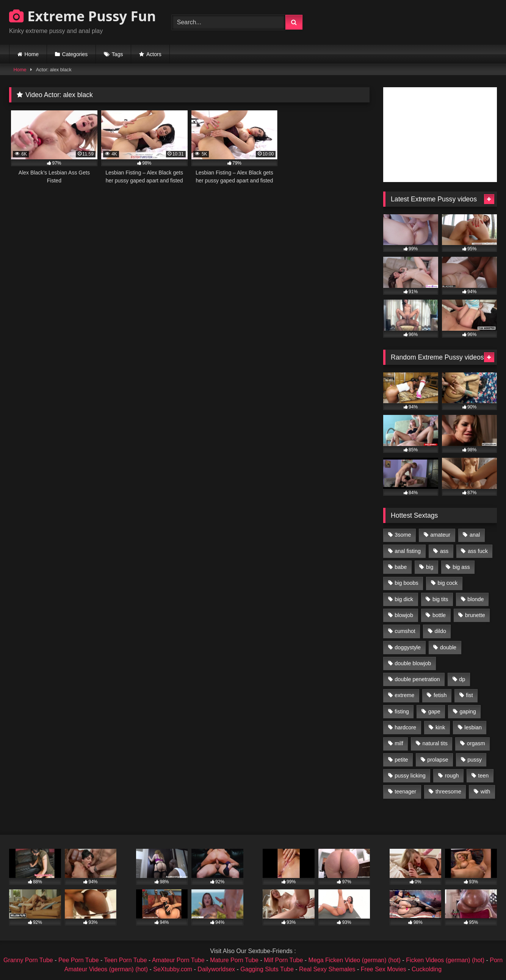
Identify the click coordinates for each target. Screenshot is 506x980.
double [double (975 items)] (448, 647)
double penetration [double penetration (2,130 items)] (417, 679)
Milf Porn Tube (283, 960)
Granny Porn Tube (28, 960)
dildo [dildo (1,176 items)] (440, 631)
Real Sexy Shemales (327, 969)
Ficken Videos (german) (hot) (445, 960)
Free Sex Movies (384, 969)
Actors (154, 54)
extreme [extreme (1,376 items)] (404, 695)
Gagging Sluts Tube (267, 969)
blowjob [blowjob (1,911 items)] (404, 615)
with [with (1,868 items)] (486, 792)
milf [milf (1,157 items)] (399, 743)
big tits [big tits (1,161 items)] (440, 599)
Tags (117, 54)
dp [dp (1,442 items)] (462, 679)
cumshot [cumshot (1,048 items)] (405, 631)
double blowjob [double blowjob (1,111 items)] (413, 663)
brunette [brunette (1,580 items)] (475, 615)
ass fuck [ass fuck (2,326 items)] (478, 551)
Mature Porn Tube (234, 960)
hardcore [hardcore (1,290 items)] (405, 727)
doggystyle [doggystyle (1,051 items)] (408, 647)
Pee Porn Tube (79, 960)
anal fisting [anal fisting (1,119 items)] (408, 551)
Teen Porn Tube (126, 960)
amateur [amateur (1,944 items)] (440, 535)
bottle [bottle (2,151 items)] (439, 615)
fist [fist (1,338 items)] (469, 695)
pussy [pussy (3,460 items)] (475, 760)
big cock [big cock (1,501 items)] (448, 583)
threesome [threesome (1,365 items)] (448, 792)
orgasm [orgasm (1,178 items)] (476, 743)
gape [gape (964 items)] (434, 711)
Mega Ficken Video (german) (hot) (355, 960)
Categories (75, 54)
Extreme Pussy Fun (83, 16)
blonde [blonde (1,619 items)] (475, 599)
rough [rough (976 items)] (452, 776)
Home (32, 54)
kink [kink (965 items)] (440, 727)
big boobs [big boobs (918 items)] (406, 583)
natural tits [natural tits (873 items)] (435, 743)
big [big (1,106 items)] (430, 567)
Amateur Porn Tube (178, 960)
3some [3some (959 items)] (403, 535)
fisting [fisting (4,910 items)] (402, 711)
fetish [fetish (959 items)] (440, 695)
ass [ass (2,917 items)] (444, 551)
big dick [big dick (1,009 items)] (404, 599)
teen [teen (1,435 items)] (483, 776)
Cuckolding (427, 969)
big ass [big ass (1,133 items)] (461, 567)
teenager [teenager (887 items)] (405, 792)
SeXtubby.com (173, 969)
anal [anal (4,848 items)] (475, 535)
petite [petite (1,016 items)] (401, 760)
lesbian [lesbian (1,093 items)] (473, 727)
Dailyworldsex (216, 969)
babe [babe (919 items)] (401, 567)
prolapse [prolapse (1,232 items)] (438, 760)
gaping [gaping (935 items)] (468, 711)
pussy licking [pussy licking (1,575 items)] (410, 776)
